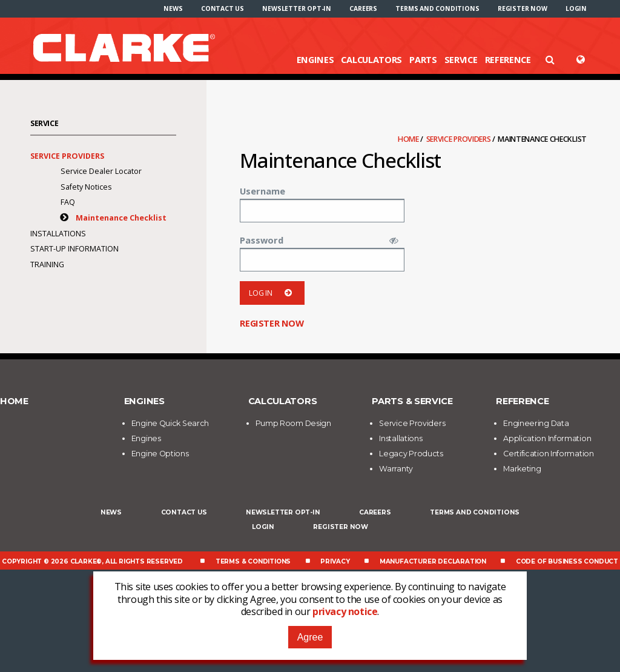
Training (47, 264)
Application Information (547, 438)
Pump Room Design (293, 423)
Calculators (371, 59)
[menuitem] (173, 8)
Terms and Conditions (437, 8)
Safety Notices (86, 187)
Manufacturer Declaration (433, 561)
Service (461, 59)
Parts (423, 59)
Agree (310, 637)
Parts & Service (412, 401)
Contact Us (223, 8)
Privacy (335, 561)
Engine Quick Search (170, 423)
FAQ (68, 202)
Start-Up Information (74, 249)
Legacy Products (411, 454)
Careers (363, 8)
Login (576, 8)
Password (262, 240)
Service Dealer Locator (101, 171)
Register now (523, 8)
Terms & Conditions (253, 561)
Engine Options (160, 454)
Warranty (396, 469)
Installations (58, 234)
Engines (315, 59)
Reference (508, 59)
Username (262, 191)
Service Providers (460, 139)
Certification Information (549, 454)
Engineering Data (536, 423)
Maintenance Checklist (121, 218)
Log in (272, 293)
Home (409, 139)
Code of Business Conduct (567, 561)
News (173, 8)
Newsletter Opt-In (297, 8)
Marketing (522, 469)
